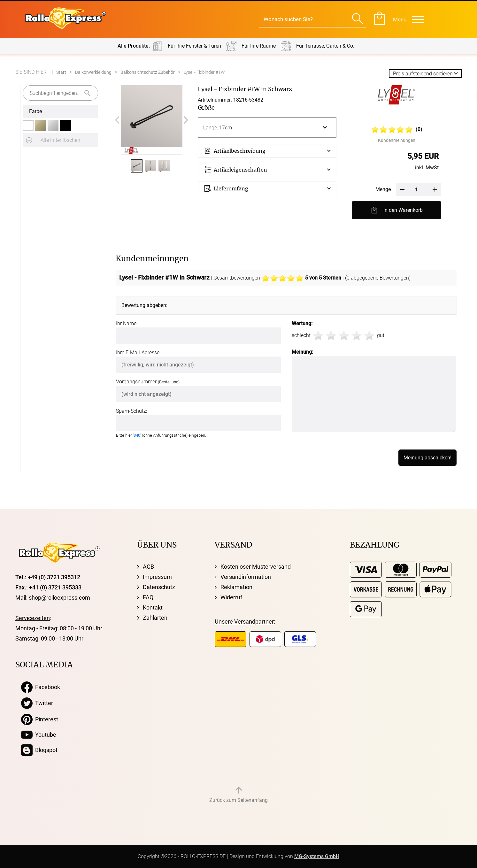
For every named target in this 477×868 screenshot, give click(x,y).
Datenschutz (159, 587)
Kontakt (153, 607)
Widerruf (231, 597)
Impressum (157, 577)
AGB (148, 567)
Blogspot (39, 750)
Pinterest (40, 719)
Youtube (39, 735)
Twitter (37, 703)
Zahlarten (155, 618)
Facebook (41, 687)
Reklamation (236, 587)
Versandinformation (246, 577)
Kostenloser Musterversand (256, 567)
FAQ (148, 597)
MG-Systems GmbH (317, 856)
